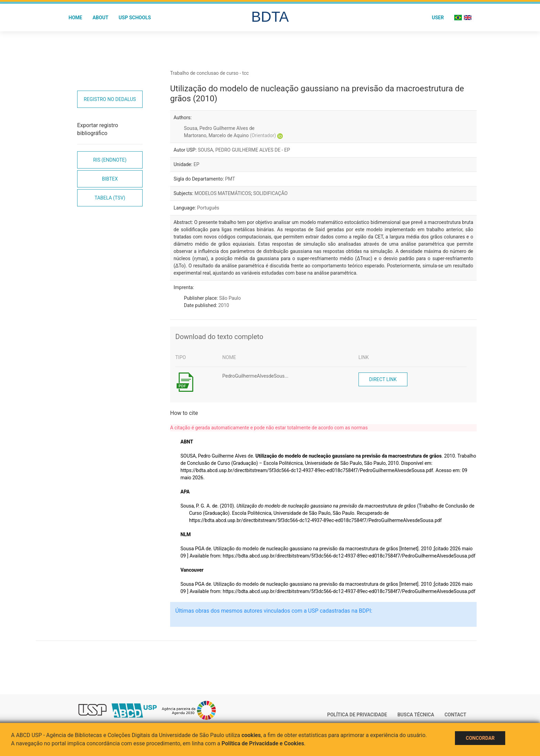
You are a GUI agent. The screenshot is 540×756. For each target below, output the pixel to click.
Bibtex (110, 179)
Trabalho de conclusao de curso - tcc (209, 73)
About (101, 18)
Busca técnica (416, 715)
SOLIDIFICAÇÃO (270, 193)
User (438, 18)
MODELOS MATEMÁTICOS (223, 193)
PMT (230, 179)
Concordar (480, 738)
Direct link (383, 379)
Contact (455, 715)
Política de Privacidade (357, 715)
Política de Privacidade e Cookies (263, 743)
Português (208, 208)
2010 (224, 305)
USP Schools (135, 18)
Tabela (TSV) (110, 198)
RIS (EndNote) (110, 160)
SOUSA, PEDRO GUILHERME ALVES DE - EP (244, 150)
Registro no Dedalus (110, 99)
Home (75, 18)
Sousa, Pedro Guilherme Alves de (219, 128)
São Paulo (230, 298)
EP (196, 164)
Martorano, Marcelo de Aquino (230, 135)
